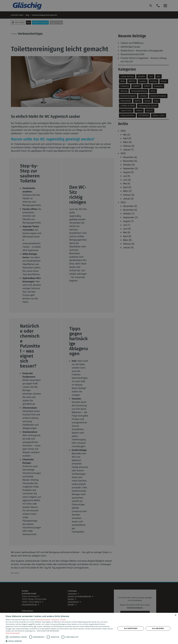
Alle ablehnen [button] (158, 628)
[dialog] (89, 628)
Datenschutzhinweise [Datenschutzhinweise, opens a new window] (13, 633)
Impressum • (56, 620)
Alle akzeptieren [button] (131, 628)
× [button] (175, 615)
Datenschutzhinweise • (44, 620)
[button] (59, 641)
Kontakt (63, 620)
